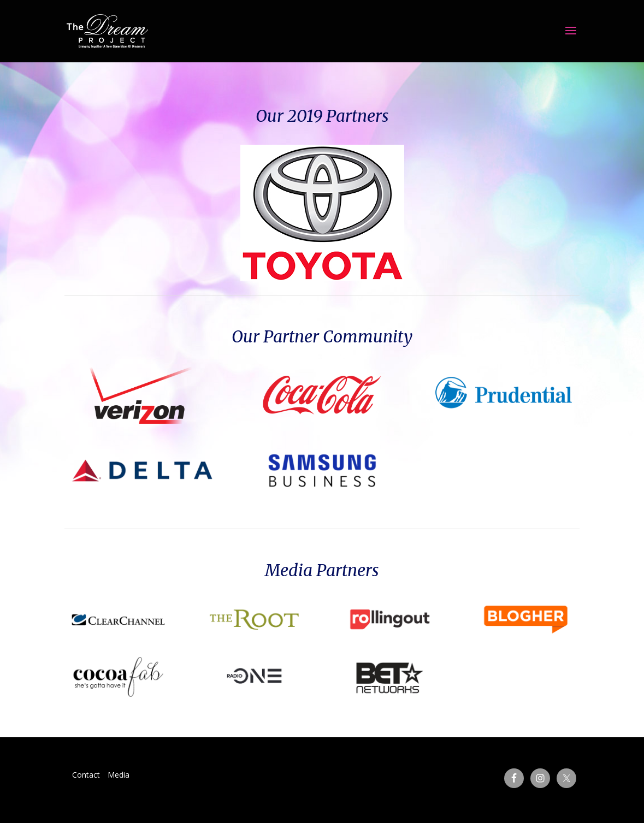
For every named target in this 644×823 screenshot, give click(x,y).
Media (119, 775)
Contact (86, 775)
